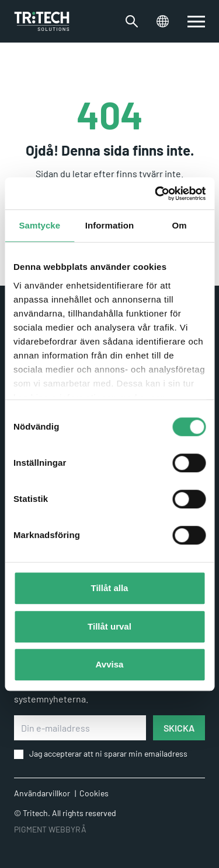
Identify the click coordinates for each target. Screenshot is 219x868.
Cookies (94, 793)
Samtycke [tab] (39, 225)
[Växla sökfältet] (132, 21)
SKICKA (179, 728)
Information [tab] (110, 225)
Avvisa (110, 664)
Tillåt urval (109, 626)
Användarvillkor (42, 793)
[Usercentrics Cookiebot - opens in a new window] (156, 194)
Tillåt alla (110, 588)
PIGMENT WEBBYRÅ (50, 829)
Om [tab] (180, 225)
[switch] (196, 22)
